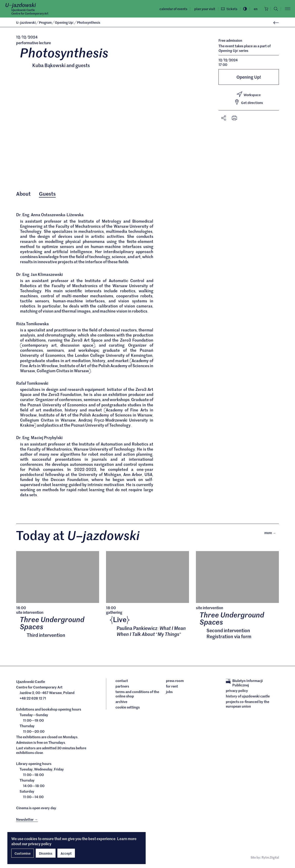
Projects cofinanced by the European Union (248, 705)
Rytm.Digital (270, 858)
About (23, 194)
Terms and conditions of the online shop (137, 695)
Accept (66, 853)
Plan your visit (203, 9)
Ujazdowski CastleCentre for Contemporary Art (30, 12)
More (272, 533)
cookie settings (128, 708)
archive (121, 703)
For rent (172, 687)
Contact (122, 682)
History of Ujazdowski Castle (248, 697)
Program (46, 22)
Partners (122, 687)
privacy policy (40, 844)
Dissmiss (46, 853)
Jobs (169, 693)
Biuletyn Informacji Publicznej (244, 684)
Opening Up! (249, 77)
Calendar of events (172, 9)
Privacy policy (237, 692)
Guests (47, 194)
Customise (23, 853)
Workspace (249, 94)
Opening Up (65, 22)
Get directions (249, 102)
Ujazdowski (26, 22)
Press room (175, 682)
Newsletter (27, 820)
